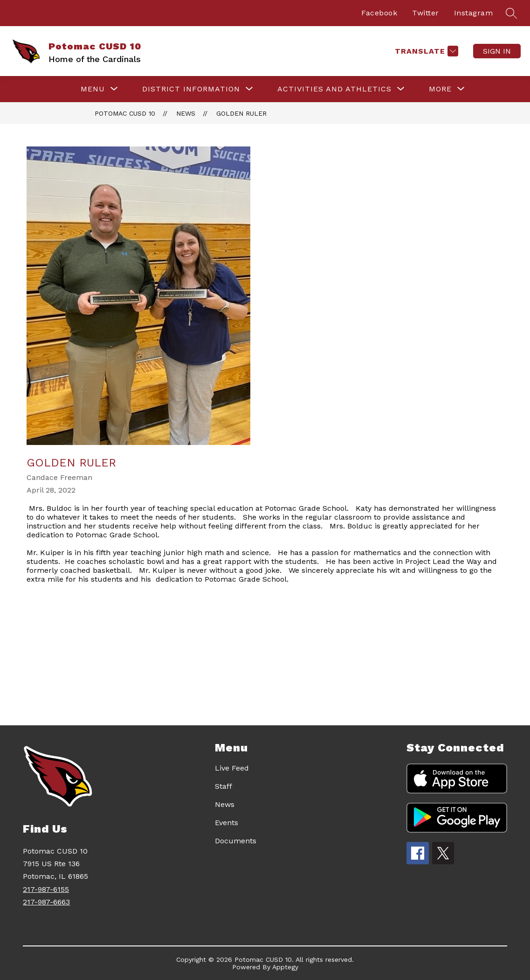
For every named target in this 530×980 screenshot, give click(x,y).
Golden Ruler (241, 113)
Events (227, 823)
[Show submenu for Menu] (93, 89)
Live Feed (232, 768)
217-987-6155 (46, 889)
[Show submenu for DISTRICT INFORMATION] (191, 89)
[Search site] (511, 13)
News (186, 113)
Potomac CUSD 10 (125, 113)
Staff (224, 786)
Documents (236, 841)
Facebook (379, 13)
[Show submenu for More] (440, 89)
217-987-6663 (46, 902)
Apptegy (285, 967)
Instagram (474, 13)
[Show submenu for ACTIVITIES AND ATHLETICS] (334, 89)
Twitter (426, 13)
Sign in (497, 51)
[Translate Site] (425, 51)
